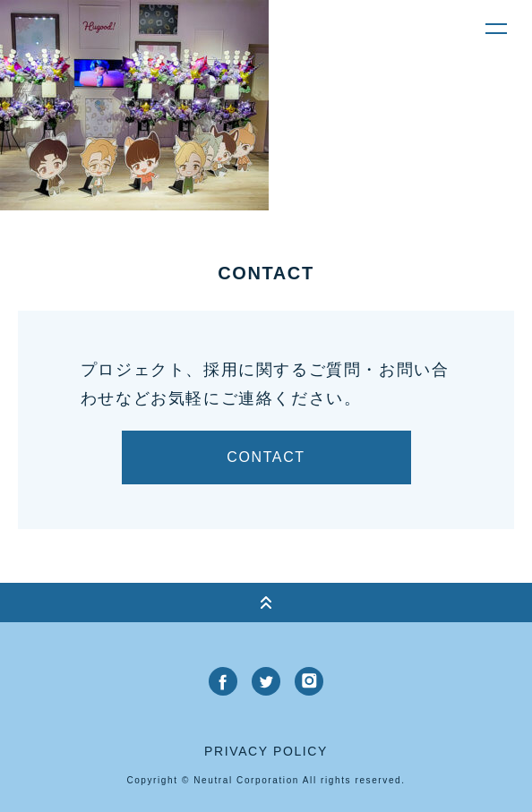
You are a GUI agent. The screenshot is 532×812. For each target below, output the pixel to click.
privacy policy (266, 751)
